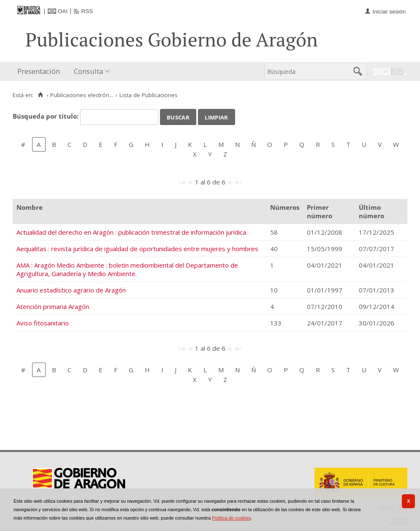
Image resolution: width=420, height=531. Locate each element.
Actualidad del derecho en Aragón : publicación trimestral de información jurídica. (132, 232)
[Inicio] (40, 95)
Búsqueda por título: (46, 116)
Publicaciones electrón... (82, 95)
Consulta (88, 71)
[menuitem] (41, 72)
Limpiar (216, 116)
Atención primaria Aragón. (53, 306)
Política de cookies (231, 518)
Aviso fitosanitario (43, 323)
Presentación (39, 71)
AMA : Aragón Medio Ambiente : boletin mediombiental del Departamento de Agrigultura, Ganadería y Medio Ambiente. (127, 269)
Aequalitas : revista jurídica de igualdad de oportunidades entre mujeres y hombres (137, 249)
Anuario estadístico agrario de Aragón (71, 290)
